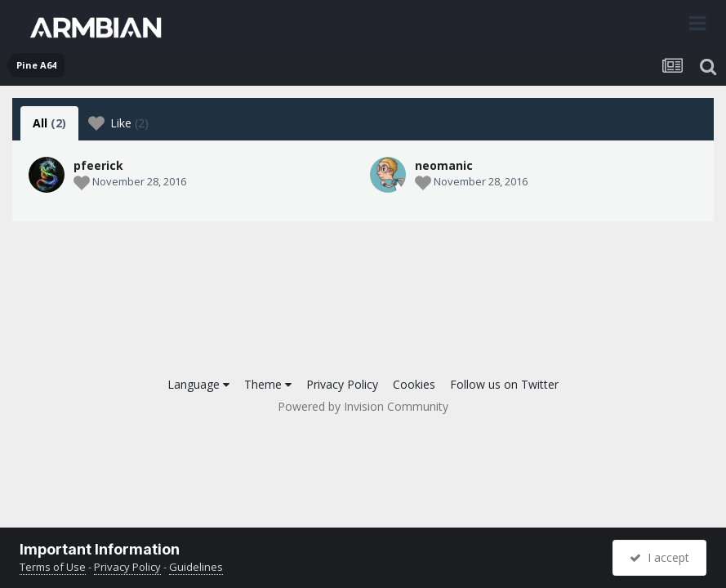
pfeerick (98, 165)
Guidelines (196, 567)
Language (198, 384)
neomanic (444, 165)
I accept (659, 557)
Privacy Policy (342, 384)
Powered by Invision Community (363, 406)
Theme (268, 384)
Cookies (414, 384)
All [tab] (49, 123)
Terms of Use (53, 567)
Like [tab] (118, 123)
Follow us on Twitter (504, 384)
